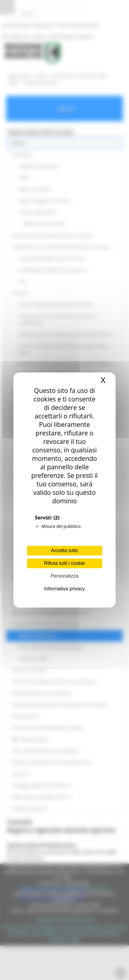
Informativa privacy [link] (64, 589)
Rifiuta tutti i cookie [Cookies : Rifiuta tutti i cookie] (64, 563)
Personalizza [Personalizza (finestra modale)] (65, 576)
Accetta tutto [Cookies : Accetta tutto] (64, 550)
